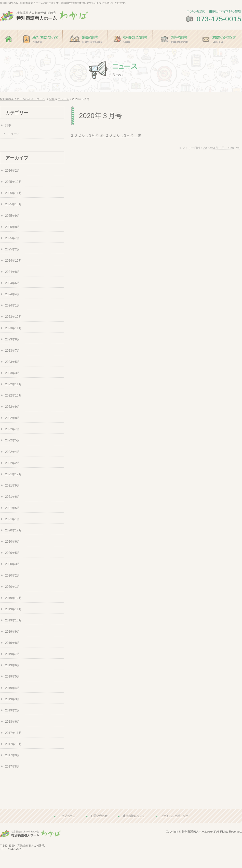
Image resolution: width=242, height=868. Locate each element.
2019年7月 (12, 654)
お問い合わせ (220, 50)
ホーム (9, 50)
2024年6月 (12, 283)
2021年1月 (12, 519)
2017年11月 (13, 733)
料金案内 (175, 50)
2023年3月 (12, 373)
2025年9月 (12, 216)
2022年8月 (12, 418)
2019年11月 (13, 609)
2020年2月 (12, 576)
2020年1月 (12, 587)
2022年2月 (12, 463)
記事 (52, 99)
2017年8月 (12, 767)
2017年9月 (12, 755)
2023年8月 (12, 339)
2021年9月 (12, 486)
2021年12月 (13, 474)
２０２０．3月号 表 (87, 135)
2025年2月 (12, 249)
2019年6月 (12, 665)
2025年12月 (13, 182)
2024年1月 (12, 305)
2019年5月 (12, 676)
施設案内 (85, 50)
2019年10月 (13, 620)
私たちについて (40, 50)
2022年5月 (12, 440)
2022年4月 (12, 452)
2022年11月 (13, 384)
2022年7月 (12, 429)
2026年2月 (12, 171)
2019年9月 (12, 632)
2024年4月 (12, 294)
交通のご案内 (130, 50)
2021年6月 (12, 497)
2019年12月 (13, 598)
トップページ (67, 816)
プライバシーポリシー (174, 816)
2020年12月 (13, 530)
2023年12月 (13, 317)
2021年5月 (12, 508)
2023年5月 (12, 362)
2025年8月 (12, 227)
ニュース (63, 99)
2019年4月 (12, 688)
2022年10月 (13, 395)
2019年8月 (12, 643)
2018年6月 (12, 722)
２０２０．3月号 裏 (123, 135)
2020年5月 (12, 553)
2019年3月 (12, 699)
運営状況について (134, 816)
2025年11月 (13, 193)
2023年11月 (13, 328)
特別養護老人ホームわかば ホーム (22, 99)
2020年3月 (12, 564)
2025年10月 (13, 204)
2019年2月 (12, 710)
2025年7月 (12, 238)
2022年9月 (12, 407)
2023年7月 (12, 351)
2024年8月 (12, 272)
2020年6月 (12, 542)
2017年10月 (13, 744)
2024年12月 (13, 261)
